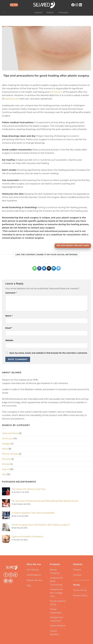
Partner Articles (10, 454)
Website (9, 340)
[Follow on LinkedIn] (6, 581)
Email (9, 328)
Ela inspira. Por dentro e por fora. (28, 489)
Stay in (6, 469)
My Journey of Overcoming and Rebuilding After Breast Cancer (45, 501)
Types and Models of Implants (27, 537)
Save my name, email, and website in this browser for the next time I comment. (48, 353)
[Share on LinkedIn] (54, 268)
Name (9, 316)
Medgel (6, 444)
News (5, 449)
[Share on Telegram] (58, 268)
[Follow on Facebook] (6, 575)
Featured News (10, 433)
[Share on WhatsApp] (35, 268)
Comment (11, 293)
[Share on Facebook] (39, 268)
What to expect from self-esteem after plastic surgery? (41, 525)
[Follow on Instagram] (11, 575)
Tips (4, 474)
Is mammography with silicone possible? (33, 513)
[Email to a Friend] (49, 268)
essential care (12, 99)
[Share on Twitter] (44, 268)
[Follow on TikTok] (15, 575)
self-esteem (56, 92)
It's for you (7, 438)
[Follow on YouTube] (11, 581)
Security (6, 459)
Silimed (6, 464)
